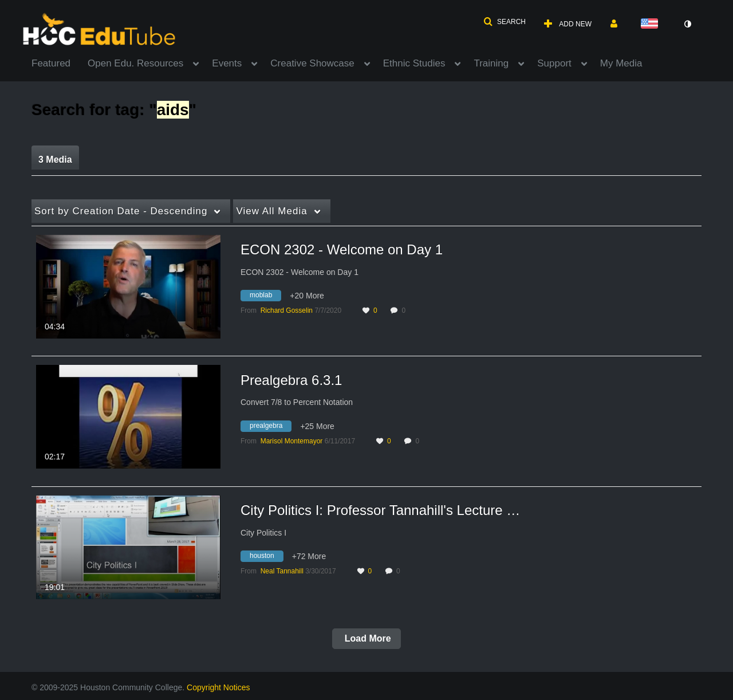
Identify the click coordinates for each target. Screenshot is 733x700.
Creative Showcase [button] (312, 63)
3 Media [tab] (55, 160)
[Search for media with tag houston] (266, 558)
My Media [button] (621, 63)
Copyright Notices (218, 687)
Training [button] (491, 63)
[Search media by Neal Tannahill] (282, 571)
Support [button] (554, 63)
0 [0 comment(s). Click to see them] (405, 310)
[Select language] (652, 24)
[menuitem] (60, 62)
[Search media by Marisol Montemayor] (292, 441)
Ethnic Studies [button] (414, 63)
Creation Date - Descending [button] (121, 211)
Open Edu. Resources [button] (135, 63)
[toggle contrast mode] (687, 24)
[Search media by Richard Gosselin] (287, 310)
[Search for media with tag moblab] (265, 297)
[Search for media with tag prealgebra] (270, 427)
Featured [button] (51, 63)
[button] (505, 22)
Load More (366, 638)
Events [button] (227, 63)
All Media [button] (271, 211)
